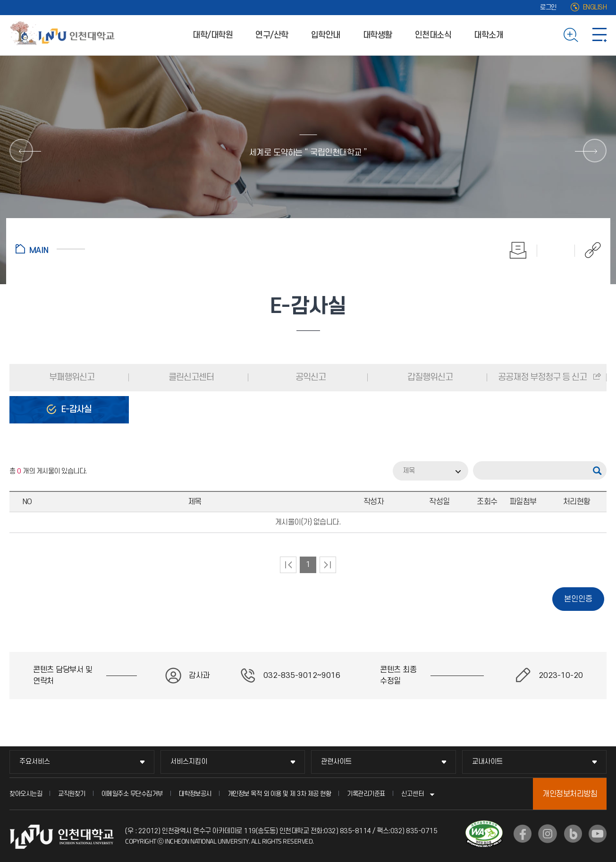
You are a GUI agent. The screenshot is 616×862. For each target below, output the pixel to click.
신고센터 (413, 794)
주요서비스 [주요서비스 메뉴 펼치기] (35, 762)
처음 (288, 565)
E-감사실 (76, 410)
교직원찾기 (72, 794)
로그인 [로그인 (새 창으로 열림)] (548, 7)
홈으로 (50, 249)
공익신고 (310, 377)
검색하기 (571, 35)
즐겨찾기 (556, 250)
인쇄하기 (518, 250)
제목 (409, 471)
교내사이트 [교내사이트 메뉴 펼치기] (487, 762)
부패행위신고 (71, 377)
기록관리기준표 (366, 794)
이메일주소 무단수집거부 (132, 794)
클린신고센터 (190, 377)
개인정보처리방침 (570, 794)
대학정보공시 (195, 794)
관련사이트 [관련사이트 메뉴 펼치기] (336, 762)
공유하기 (588, 250)
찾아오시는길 (26, 794)
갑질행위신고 (429, 377)
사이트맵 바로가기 (599, 35)
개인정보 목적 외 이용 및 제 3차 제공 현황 (279, 794)
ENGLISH (595, 7)
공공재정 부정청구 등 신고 (542, 377)
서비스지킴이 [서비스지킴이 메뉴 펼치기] (189, 762)
